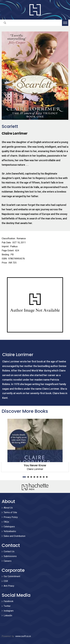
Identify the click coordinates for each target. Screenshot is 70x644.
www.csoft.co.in (23, 636)
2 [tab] (28, 477)
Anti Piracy (9, 586)
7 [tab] (44, 477)
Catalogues (9, 527)
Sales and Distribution (15, 536)
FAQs (6, 522)
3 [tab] (31, 477)
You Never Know (35, 465)
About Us (8, 508)
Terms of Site (10, 512)
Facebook (9, 601)
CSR (6, 581)
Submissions (10, 556)
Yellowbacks (10, 531)
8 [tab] (47, 477)
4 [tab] (34, 477)
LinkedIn (8, 616)
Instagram (9, 611)
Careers (8, 561)
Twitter (7, 606)
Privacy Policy (11, 517)
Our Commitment (12, 576)
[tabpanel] (35, 445)
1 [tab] (24, 477)
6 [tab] (41, 477)
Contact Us (9, 551)
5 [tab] (37, 477)
